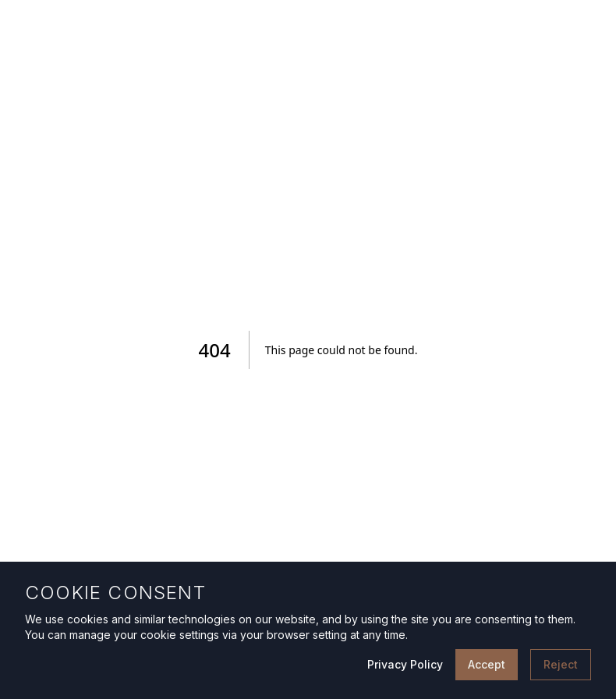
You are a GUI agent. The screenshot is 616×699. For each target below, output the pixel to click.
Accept (487, 664)
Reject (561, 664)
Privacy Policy (405, 664)
